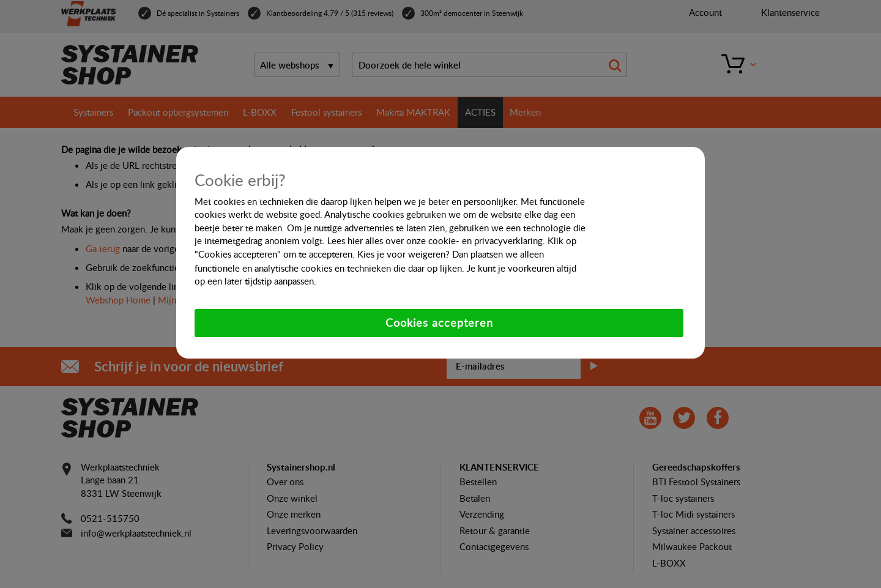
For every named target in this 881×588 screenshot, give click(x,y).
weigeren (427, 254)
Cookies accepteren (439, 322)
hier (355, 240)
